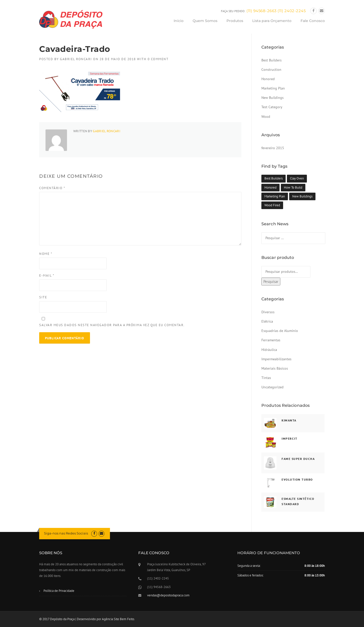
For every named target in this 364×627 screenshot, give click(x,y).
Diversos (268, 312)
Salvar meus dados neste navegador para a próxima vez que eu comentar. (112, 325)
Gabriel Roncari (76, 59)
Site (43, 297)
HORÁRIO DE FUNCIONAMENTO (269, 553)
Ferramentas (271, 340)
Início (179, 21)
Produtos (235, 21)
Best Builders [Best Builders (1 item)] (274, 178)
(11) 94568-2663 (261, 11)
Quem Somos (205, 21)
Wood (266, 117)
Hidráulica (269, 350)
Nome (46, 254)
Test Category (272, 107)
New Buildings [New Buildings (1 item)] (302, 196)
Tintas (266, 378)
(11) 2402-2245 (292, 11)
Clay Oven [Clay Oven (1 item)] (297, 178)
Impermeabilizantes (276, 359)
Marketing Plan (273, 88)
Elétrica (267, 321)
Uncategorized (272, 387)
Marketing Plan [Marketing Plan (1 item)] (275, 196)
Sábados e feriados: (251, 575)
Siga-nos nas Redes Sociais (66, 533)
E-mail (47, 275)
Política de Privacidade (59, 591)
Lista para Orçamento (272, 21)
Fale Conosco (313, 21)
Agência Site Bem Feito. (118, 619)
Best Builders (271, 60)
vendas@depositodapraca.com (168, 595)
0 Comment (158, 59)
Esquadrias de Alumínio (280, 331)
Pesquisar (271, 282)
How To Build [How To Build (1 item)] (293, 187)
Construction (271, 70)
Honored (268, 79)
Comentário (52, 188)
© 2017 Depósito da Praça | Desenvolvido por (71, 619)
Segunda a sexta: (249, 566)
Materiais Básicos (275, 368)
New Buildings (272, 98)
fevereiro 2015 (273, 148)
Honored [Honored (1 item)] (270, 187)
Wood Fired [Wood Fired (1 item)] (272, 205)
